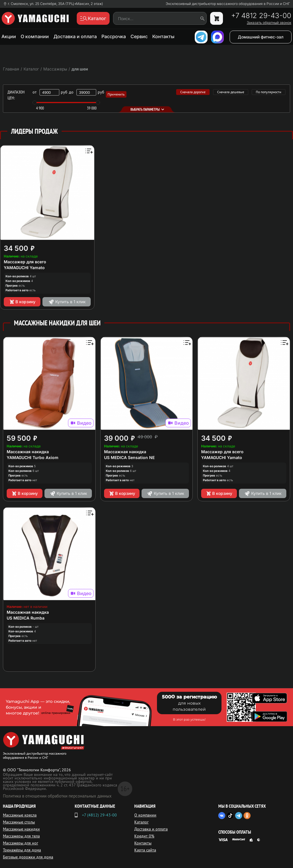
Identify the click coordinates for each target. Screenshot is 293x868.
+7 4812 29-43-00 (261, 16)
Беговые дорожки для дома (28, 857)
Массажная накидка (28, 452)
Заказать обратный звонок (269, 23)
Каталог (141, 822)
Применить (116, 94)
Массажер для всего (25, 262)
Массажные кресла (20, 815)
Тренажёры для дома (22, 850)
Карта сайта (145, 850)
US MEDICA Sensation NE (129, 457)
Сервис (139, 36)
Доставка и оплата (75, 36)
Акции (9, 36)
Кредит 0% (144, 836)
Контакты (163, 36)
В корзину (22, 302)
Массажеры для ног (20, 843)
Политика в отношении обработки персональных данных (57, 796)
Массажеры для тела (21, 836)
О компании (35, 36)
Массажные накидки (21, 829)
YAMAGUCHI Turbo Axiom (33, 457)
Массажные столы (19, 822)
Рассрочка (114, 36)
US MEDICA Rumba (26, 618)
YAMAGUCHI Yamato (24, 268)
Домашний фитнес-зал (261, 37)
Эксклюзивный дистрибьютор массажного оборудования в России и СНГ (228, 4)
